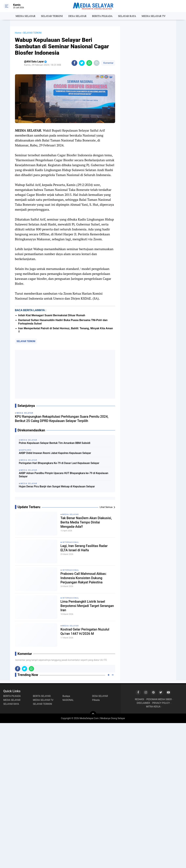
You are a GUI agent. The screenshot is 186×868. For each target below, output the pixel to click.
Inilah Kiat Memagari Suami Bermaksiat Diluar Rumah (52, 315)
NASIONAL (68, 700)
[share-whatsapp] (89, 63)
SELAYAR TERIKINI (42, 704)
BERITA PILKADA (102, 16)
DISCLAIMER (143, 703)
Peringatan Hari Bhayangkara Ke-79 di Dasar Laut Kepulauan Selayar (59, 463)
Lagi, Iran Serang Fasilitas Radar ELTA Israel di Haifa (84, 548)
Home (18, 33)
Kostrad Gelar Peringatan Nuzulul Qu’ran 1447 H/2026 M (85, 631)
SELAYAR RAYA (127, 16)
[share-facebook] (74, 63)
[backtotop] (93, 714)
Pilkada (96, 700)
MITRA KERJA (153, 707)
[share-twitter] (82, 63)
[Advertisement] (65, 374)
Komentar (108, 63)
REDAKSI (139, 699)
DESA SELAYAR (77, 16)
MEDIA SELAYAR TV (154, 16)
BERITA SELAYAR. (42, 696)
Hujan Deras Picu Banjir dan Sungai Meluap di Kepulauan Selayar (57, 486)
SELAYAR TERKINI (52, 16)
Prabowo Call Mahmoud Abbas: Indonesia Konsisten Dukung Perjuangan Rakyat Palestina (84, 578)
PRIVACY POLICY (161, 703)
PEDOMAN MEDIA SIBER (159, 699)
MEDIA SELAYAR (25, 16)
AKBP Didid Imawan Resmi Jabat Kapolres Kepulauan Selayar (55, 453)
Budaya (66, 696)
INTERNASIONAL (71, 542)
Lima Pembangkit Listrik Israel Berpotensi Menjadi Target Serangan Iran (87, 606)
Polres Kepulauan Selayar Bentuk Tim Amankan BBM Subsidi (55, 443)
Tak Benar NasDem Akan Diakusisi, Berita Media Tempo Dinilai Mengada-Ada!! (86, 522)
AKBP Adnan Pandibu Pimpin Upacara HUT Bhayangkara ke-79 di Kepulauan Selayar (64, 475)
